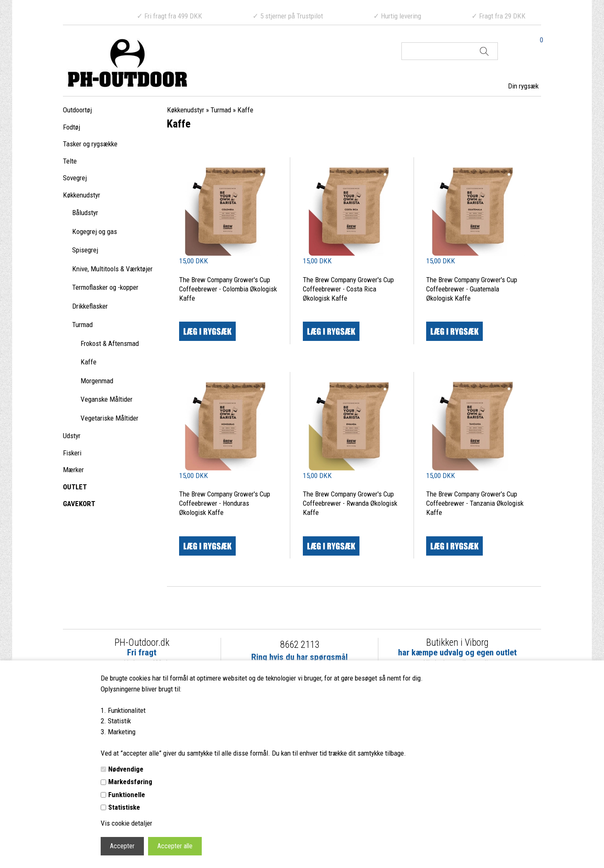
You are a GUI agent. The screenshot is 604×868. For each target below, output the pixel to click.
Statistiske (124, 807)
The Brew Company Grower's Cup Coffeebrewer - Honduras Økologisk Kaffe (225, 503)
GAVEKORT (79, 504)
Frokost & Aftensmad (110, 343)
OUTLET (75, 487)
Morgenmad (97, 381)
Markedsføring (130, 782)
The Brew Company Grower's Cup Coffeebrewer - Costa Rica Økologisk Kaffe (348, 289)
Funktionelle (127, 795)
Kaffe (89, 362)
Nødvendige (126, 769)
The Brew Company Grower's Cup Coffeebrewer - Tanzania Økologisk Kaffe (475, 503)
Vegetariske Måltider (109, 418)
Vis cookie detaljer (126, 823)
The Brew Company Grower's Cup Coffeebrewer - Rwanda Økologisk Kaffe (350, 503)
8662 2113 (300, 645)
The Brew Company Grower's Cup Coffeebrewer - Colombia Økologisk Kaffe (228, 289)
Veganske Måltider (107, 399)
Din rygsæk (523, 86)
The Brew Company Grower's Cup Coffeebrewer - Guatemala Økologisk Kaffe (472, 289)
